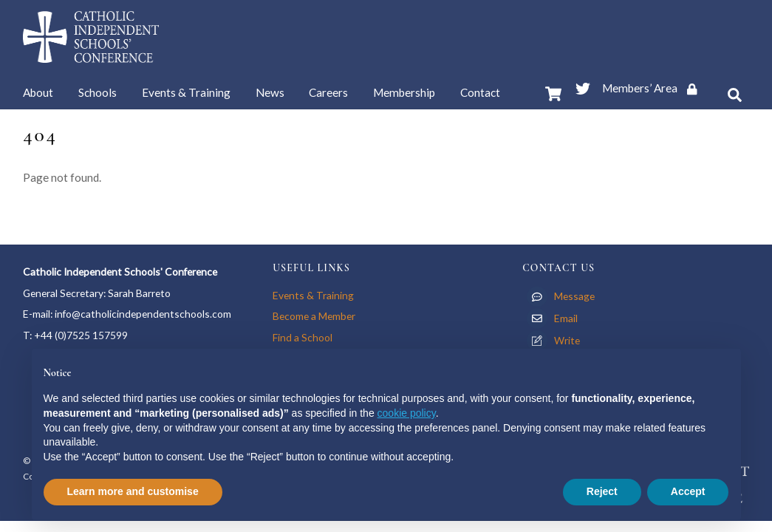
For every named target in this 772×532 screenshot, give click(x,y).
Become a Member (314, 316)
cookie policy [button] (407, 413)
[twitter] (583, 86)
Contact (480, 92)
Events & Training (186, 92)
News (270, 92)
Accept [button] (688, 491)
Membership (404, 92)
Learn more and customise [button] (133, 491)
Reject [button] (602, 491)
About (38, 92)
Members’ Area (655, 88)
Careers (328, 92)
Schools (98, 92)
